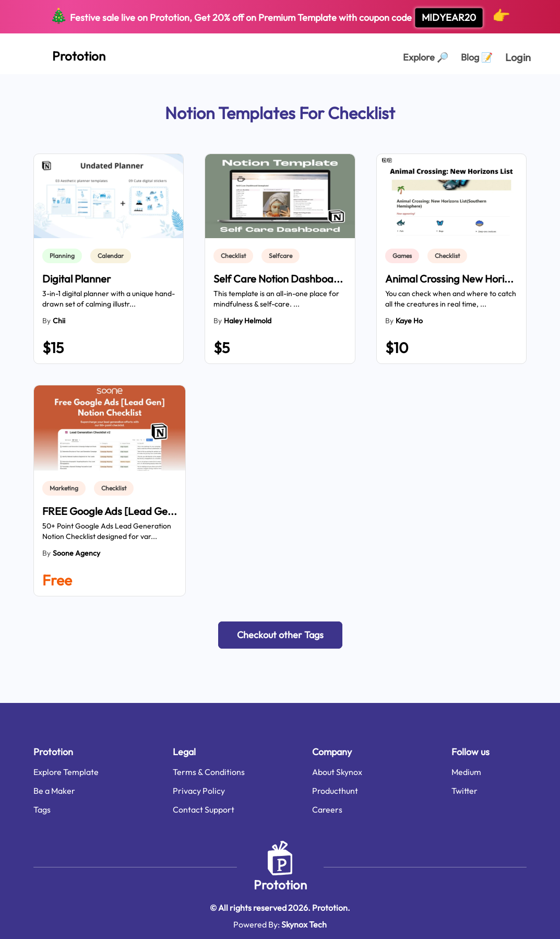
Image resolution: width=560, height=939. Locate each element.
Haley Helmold (248, 321)
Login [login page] (518, 57)
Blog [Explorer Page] (477, 57)
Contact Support (204, 809)
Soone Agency (76, 553)
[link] (64, 256)
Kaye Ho (409, 321)
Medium (466, 772)
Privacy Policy (199, 791)
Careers (327, 809)
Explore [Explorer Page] (426, 57)
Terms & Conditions (209, 772)
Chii (59, 321)
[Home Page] (67, 54)
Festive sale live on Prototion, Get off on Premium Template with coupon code (280, 17)
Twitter (464, 791)
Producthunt (335, 791)
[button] (280, 635)
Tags (42, 809)
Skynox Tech (304, 924)
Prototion (280, 885)
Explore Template (66, 772)
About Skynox (337, 772)
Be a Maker (54, 791)
